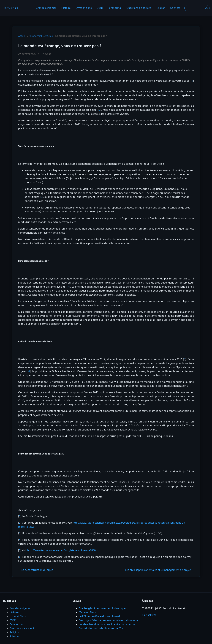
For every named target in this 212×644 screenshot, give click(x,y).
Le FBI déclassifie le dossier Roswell (100, 616)
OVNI (100, 8)
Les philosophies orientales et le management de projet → (159, 570)
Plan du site (149, 615)
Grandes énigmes (46, 8)
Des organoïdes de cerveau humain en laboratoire (108, 620)
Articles (49, 36)
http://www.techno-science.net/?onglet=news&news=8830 (62, 550)
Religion (161, 8)
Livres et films (84, 8)
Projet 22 (11, 8)
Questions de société (139, 8)
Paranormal (115, 8)
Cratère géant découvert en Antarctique (102, 608)
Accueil (22, 36)
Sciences (175, 8)
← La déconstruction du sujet (35, 570)
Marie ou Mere (87, 612)
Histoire (66, 8)
